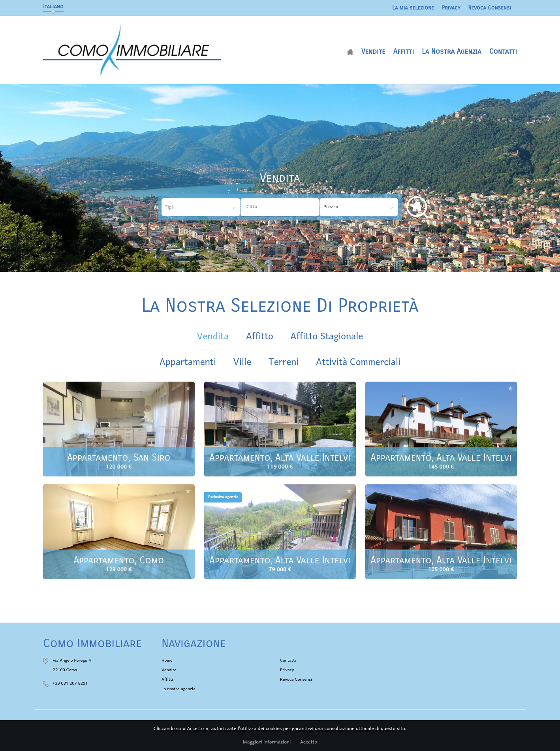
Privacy (451, 8)
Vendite (373, 51)
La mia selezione (413, 8)
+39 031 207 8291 (70, 683)
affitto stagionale (327, 337)
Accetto (309, 742)
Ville (242, 362)
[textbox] (286, 207)
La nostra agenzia (452, 51)
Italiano (53, 7)
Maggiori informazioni (267, 742)
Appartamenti (188, 362)
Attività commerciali (358, 362)
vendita (213, 337)
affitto (260, 337)
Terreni (284, 362)
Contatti (503, 51)
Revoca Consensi (490, 8)
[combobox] (280, 207)
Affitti (404, 51)
